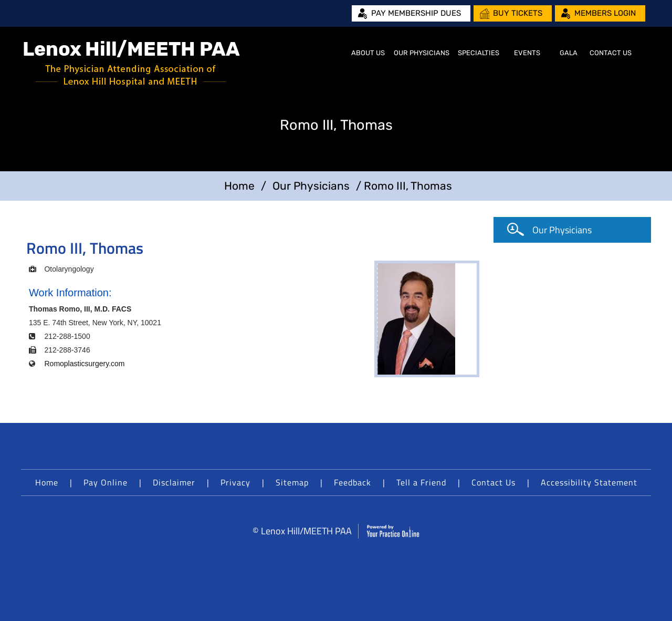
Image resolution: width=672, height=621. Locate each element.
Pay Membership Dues (416, 13)
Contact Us (611, 53)
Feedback (353, 482)
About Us (368, 53)
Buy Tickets (518, 13)
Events (527, 53)
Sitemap (292, 482)
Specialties (479, 53)
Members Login (605, 13)
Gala (569, 53)
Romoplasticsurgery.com (84, 364)
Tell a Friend (421, 482)
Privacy (235, 482)
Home (334, 53)
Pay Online (106, 482)
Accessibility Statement (589, 482)
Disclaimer (174, 482)
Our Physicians (422, 53)
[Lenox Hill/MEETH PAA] (132, 63)
